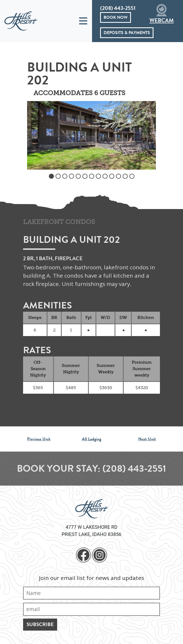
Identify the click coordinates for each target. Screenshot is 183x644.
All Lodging (91, 439)
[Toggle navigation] (83, 21)
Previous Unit (39, 439)
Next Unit (147, 439)
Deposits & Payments (127, 33)
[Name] (91, 593)
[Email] (91, 609)
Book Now (116, 17)
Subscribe (40, 624)
